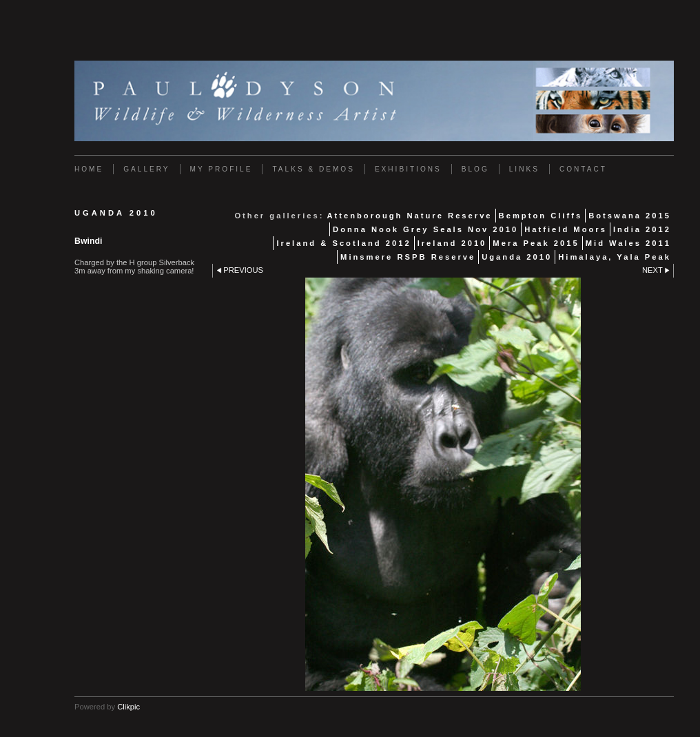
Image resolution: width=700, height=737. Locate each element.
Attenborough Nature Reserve (409, 216)
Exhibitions (408, 169)
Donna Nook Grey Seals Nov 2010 (425, 229)
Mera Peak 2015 (536, 243)
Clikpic (128, 707)
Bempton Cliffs (541, 216)
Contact (583, 169)
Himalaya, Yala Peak (615, 257)
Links (524, 169)
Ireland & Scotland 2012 (343, 243)
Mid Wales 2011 (628, 243)
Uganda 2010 (517, 257)
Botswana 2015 (630, 216)
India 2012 (642, 229)
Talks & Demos (313, 169)
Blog (475, 169)
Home (89, 169)
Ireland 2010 (452, 243)
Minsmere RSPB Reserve (408, 257)
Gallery (146, 169)
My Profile (222, 169)
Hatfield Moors (566, 229)
